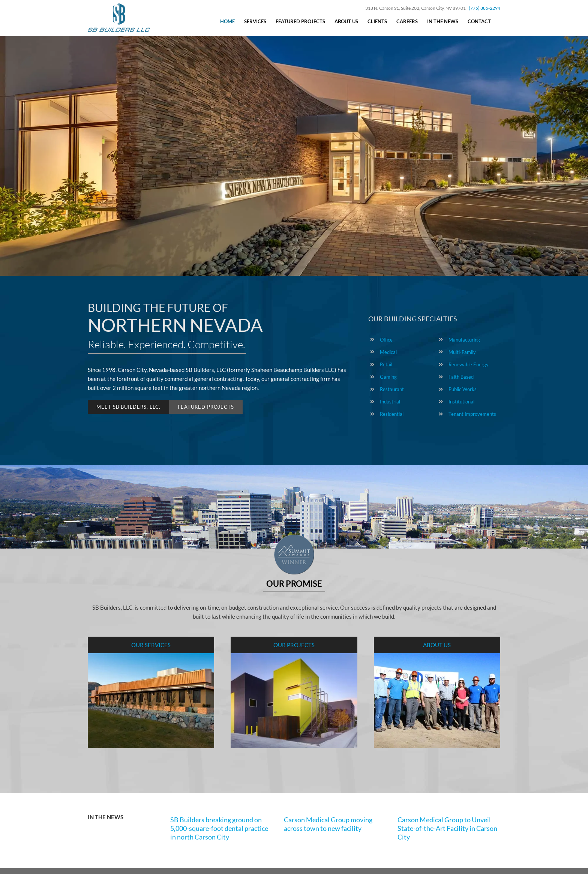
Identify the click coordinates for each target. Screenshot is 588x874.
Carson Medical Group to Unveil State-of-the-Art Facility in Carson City (447, 828)
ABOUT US (437, 645)
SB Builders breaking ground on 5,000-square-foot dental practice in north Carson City (219, 828)
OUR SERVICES (151, 645)
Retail (386, 364)
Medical (388, 352)
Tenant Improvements (472, 414)
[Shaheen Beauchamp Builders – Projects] (294, 658)
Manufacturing (464, 340)
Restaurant (392, 389)
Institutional (461, 402)
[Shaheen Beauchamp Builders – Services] (151, 658)
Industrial (390, 402)
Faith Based (461, 377)
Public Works (463, 389)
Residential (392, 414)
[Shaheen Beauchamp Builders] (437, 658)
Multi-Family (462, 352)
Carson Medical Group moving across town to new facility (328, 824)
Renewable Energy (469, 364)
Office (386, 340)
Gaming (388, 377)
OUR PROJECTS (294, 645)
